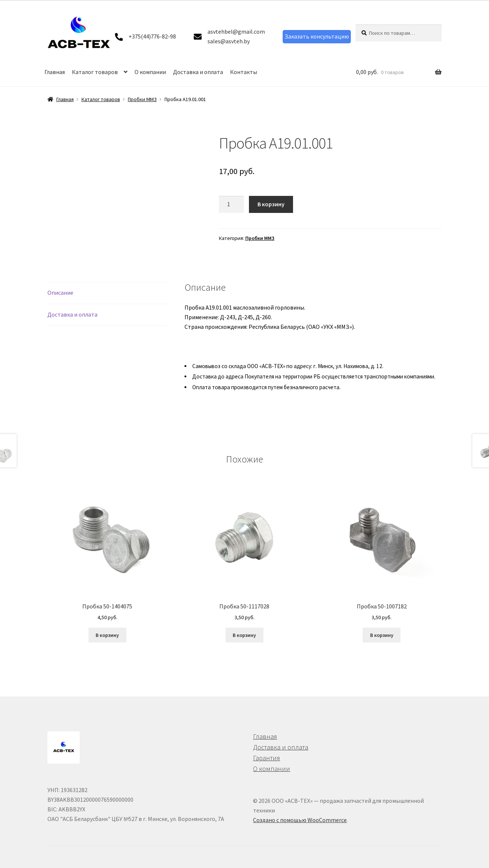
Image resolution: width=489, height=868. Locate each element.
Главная (55, 72)
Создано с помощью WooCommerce (300, 820)
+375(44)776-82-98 (152, 36)
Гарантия (267, 758)
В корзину (271, 204)
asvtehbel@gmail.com (236, 31)
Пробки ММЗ (142, 99)
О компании (150, 72)
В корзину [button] (107, 635)
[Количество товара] (232, 204)
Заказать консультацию (317, 36)
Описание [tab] (60, 293)
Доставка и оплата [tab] (72, 314)
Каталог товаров (95, 72)
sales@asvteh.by (229, 41)
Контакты (244, 72)
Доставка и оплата (198, 72)
